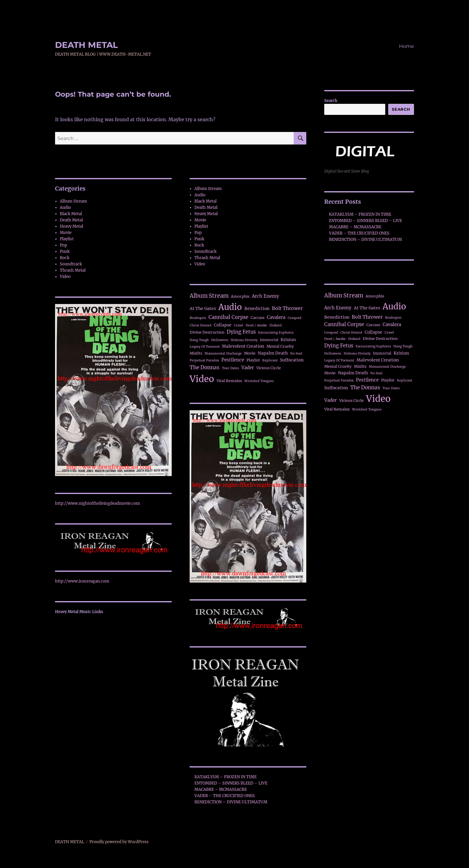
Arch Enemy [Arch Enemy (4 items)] (265, 296)
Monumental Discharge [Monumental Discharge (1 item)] (223, 354)
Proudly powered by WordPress (119, 842)
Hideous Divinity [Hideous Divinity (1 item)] (244, 340)
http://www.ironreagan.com (82, 581)
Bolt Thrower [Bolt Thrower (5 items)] (287, 308)
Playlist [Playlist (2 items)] (253, 360)
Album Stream (73, 201)
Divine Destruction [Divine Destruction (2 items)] (207, 332)
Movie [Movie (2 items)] (250, 353)
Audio (65, 208)
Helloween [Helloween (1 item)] (220, 340)
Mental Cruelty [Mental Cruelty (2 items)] (280, 346)
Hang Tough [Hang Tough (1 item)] (199, 340)
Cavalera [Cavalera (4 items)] (276, 317)
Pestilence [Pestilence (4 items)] (233, 360)
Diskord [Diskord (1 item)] (276, 325)
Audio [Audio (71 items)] (230, 307)
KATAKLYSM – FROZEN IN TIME (226, 777)
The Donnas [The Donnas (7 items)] (205, 367)
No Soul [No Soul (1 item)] (296, 354)
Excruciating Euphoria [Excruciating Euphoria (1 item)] (276, 333)
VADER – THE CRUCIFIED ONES (225, 796)
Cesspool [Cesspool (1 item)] (295, 318)
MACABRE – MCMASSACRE (221, 789)
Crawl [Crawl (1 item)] (239, 325)
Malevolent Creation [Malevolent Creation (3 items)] (243, 346)
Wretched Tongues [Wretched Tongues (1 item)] (259, 381)
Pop (63, 245)
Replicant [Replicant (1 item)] (270, 360)
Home (406, 46)
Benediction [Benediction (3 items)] (257, 308)
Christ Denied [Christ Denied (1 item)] (201, 325)
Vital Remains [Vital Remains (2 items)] (229, 381)
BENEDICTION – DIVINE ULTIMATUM (231, 802)
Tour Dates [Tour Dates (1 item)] (230, 368)
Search (331, 101)
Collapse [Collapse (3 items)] (223, 325)
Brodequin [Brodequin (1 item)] (198, 318)
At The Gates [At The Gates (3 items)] (203, 308)
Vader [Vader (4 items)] (248, 368)
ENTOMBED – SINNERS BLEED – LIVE (231, 783)
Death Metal (71, 220)
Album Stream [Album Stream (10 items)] (209, 296)
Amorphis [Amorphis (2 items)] (240, 296)
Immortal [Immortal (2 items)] (269, 340)
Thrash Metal (73, 270)
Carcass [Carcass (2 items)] (258, 318)
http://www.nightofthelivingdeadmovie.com (98, 503)
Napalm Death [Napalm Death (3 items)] (273, 353)
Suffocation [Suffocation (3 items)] (292, 360)
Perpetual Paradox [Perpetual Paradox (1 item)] (204, 360)
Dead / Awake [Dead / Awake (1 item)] (256, 325)
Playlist (67, 239)
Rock (65, 258)
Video (65, 277)
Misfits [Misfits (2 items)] (196, 353)
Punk (65, 251)
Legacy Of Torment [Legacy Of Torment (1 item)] (205, 347)
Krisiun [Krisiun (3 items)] (288, 340)
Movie (66, 233)
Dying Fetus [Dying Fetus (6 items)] (241, 332)
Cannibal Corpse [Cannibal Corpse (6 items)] (228, 317)
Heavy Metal (71, 226)
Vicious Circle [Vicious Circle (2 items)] (269, 368)
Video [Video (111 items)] (202, 379)
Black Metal (71, 214)
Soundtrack (71, 264)
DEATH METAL (86, 45)
